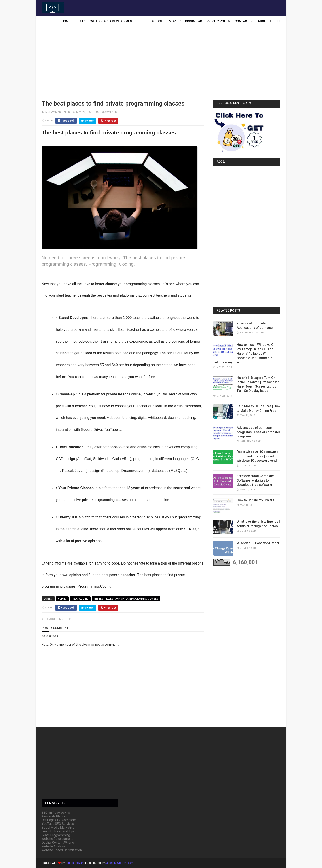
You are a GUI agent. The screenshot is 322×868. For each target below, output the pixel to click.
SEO (145, 21)
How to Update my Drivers (256, 500)
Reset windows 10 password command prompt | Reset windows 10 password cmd (258, 456)
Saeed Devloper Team (119, 863)
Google (158, 21)
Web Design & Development (112, 21)
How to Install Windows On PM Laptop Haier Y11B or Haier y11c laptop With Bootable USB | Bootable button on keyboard (244, 353)
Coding (62, 599)
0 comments (108, 112)
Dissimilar (194, 21)
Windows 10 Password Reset (258, 543)
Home (66, 21)
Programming (80, 599)
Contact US (244, 21)
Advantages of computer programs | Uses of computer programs (258, 432)
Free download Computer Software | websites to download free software (255, 480)
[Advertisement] (161, 64)
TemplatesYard (75, 863)
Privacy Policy (218, 21)
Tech (79, 21)
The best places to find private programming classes (126, 599)
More (173, 21)
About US (265, 21)
